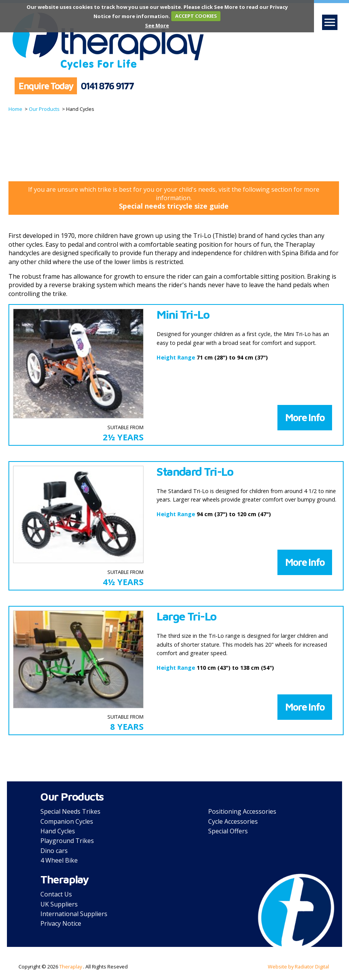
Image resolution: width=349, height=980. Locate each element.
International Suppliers (74, 914)
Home (15, 109)
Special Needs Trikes (70, 811)
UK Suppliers (59, 904)
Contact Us (56, 894)
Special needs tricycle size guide (174, 206)
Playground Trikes (67, 841)
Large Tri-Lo (187, 616)
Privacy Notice (61, 923)
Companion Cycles (67, 821)
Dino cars (54, 851)
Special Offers (228, 831)
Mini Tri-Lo (183, 314)
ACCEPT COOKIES (196, 16)
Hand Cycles (58, 831)
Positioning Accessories (242, 811)
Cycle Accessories (233, 821)
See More (157, 25)
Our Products (44, 109)
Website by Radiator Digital (298, 967)
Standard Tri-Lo (195, 472)
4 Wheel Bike (59, 860)
